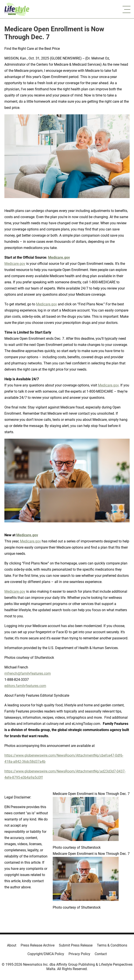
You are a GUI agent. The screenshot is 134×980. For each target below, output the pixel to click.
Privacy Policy (79, 954)
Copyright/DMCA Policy (46, 954)
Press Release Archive (38, 945)
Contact (101, 954)
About (12, 945)
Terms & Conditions (112, 945)
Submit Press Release (76, 945)
